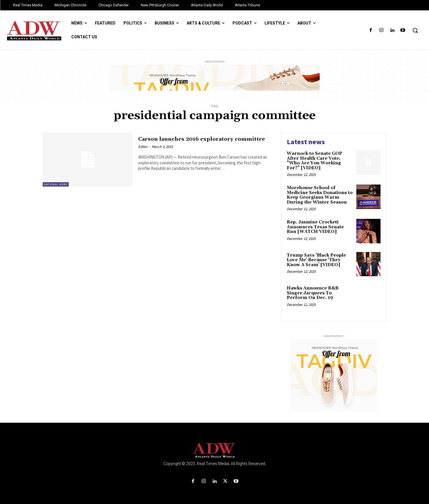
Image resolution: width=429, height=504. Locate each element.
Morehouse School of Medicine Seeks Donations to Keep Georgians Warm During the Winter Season (320, 195)
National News (56, 184)
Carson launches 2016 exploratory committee (192, 142)
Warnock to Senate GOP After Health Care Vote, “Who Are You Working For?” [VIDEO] (314, 161)
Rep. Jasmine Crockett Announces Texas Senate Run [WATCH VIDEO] (315, 227)
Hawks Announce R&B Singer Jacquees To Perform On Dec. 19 (313, 293)
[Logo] (215, 451)
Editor (143, 153)
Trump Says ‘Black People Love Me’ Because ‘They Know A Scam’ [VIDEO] (316, 260)
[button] (415, 30)
